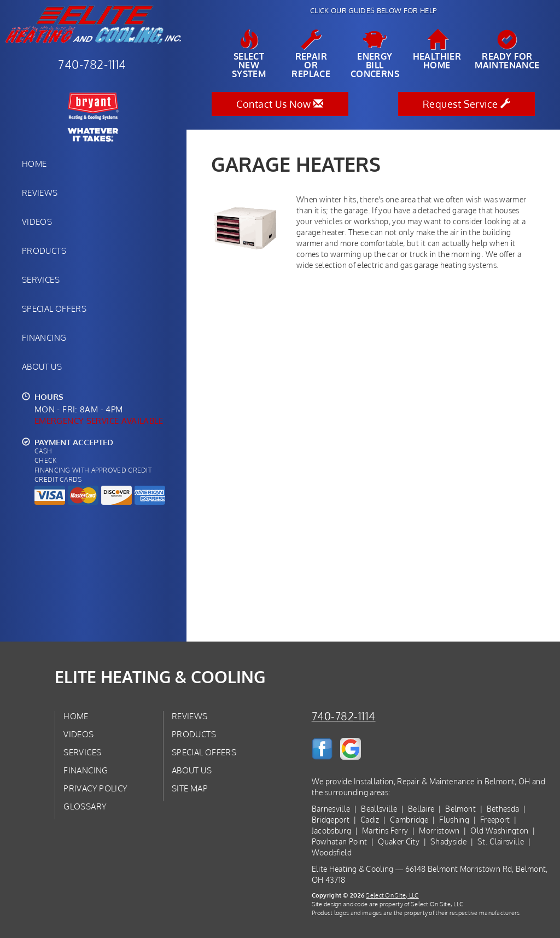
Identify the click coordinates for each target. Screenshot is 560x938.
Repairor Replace (311, 54)
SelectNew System (249, 54)
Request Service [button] (467, 104)
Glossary (85, 806)
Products (44, 250)
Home (34, 164)
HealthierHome (437, 50)
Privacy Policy (95, 788)
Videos (37, 222)
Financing (44, 337)
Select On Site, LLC (392, 895)
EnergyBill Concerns (375, 54)
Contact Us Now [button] (280, 104)
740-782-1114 (344, 716)
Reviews (40, 193)
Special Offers (54, 308)
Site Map (190, 788)
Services (41, 279)
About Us (42, 366)
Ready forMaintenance (507, 50)
